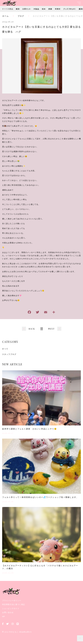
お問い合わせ (8, 612)
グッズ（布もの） (70, 9)
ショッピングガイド (11, 609)
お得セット (27, 9)
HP (4, 617)
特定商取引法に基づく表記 (14, 604)
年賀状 (58, 9)
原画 (50, 9)
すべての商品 (8, 9)
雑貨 (18, 9)
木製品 (36, 9)
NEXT (51, 329)
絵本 (44, 9)
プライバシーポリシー (12, 601)
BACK (32, 329)
